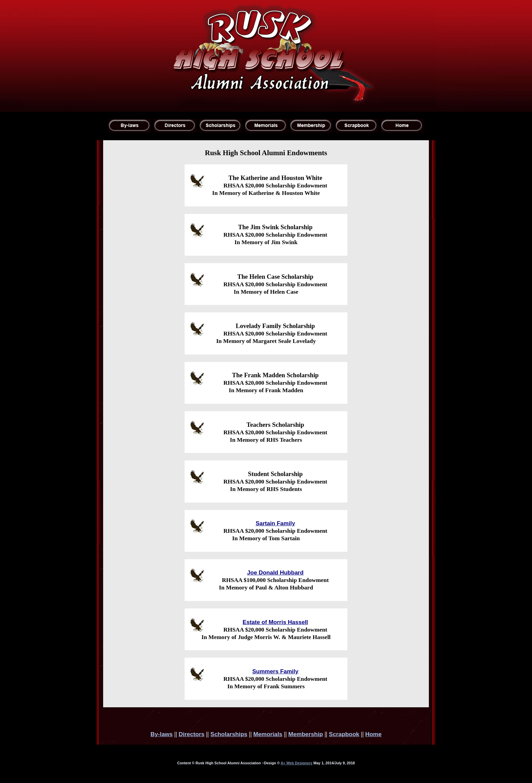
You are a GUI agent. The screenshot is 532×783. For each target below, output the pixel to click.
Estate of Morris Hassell (275, 622)
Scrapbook (344, 734)
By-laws (161, 734)
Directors (191, 734)
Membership (306, 734)
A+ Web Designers (297, 763)
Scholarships (229, 734)
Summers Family (275, 671)
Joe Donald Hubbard (275, 573)
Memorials (268, 734)
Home (373, 734)
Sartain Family (275, 523)
